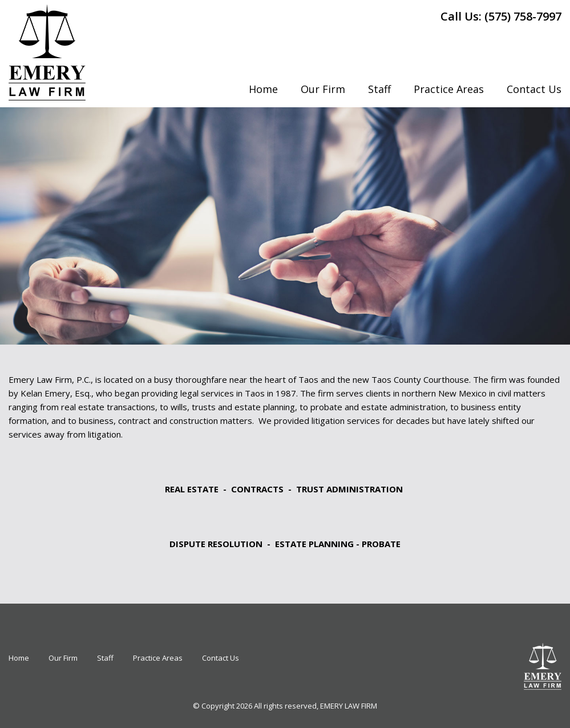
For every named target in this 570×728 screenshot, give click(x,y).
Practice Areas (449, 89)
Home (263, 89)
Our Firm (323, 89)
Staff (379, 89)
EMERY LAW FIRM (349, 706)
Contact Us (534, 89)
